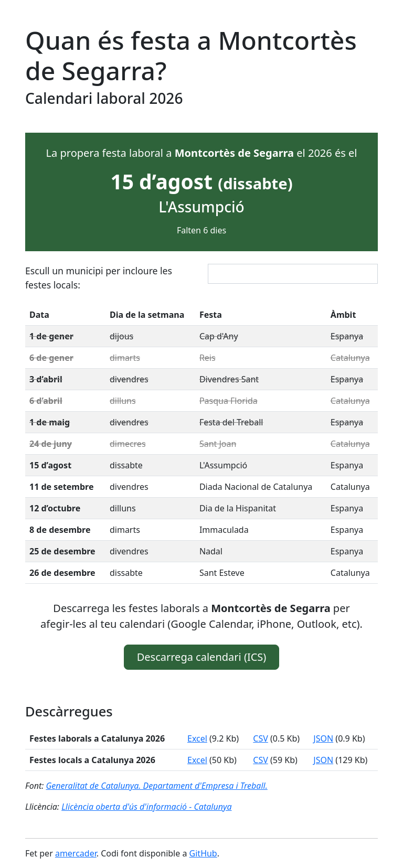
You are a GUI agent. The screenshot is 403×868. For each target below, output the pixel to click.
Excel (197, 738)
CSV (261, 738)
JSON (323, 738)
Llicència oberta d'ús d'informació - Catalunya (146, 807)
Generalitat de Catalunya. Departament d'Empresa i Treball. (156, 786)
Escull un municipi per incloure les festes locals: (99, 277)
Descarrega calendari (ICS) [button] (202, 657)
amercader (76, 853)
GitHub (203, 853)
